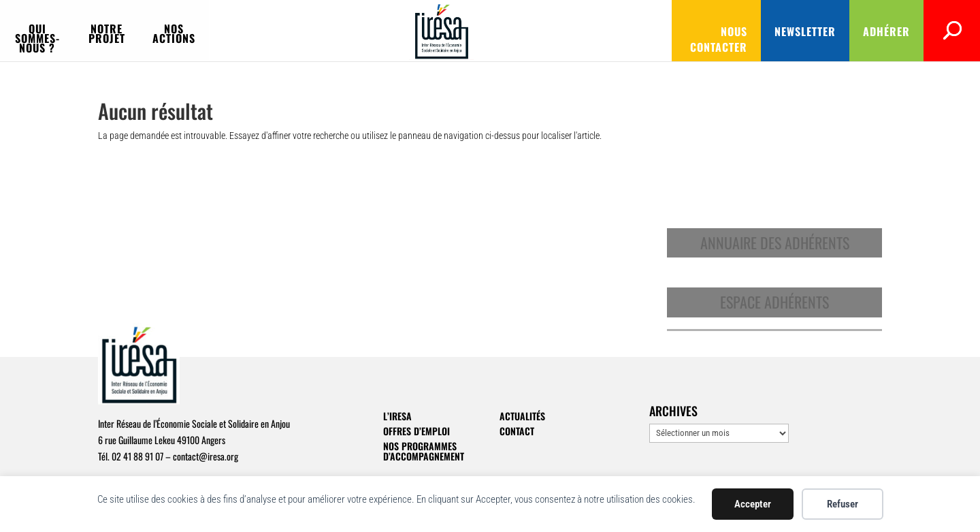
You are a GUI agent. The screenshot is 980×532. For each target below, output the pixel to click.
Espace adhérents (774, 302)
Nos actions (394, 30)
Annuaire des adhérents (775, 242)
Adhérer (779, 31)
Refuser (843, 504)
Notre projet (298, 30)
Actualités (522, 416)
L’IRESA (397, 416)
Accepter (753, 504)
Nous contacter (596, 31)
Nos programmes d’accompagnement (424, 451)
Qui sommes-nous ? (184, 30)
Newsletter (698, 31)
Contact (517, 431)
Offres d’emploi (416, 431)
